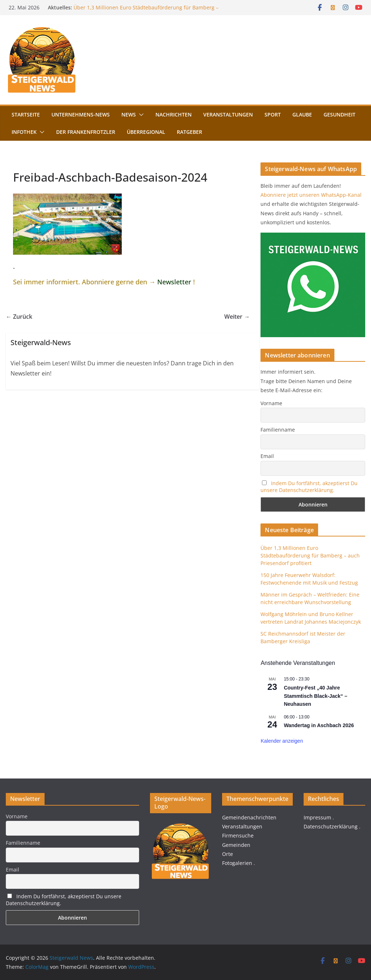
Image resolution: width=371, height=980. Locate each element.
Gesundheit (339, 114)
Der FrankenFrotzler (86, 132)
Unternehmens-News (81, 114)
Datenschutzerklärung (331, 826)
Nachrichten (174, 114)
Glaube (302, 114)
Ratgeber (189, 132)
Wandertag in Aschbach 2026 (319, 725)
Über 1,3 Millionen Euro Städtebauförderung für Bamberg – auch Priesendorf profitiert (310, 555)
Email (267, 456)
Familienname (278, 430)
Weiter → (237, 317)
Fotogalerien (237, 863)
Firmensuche (238, 835)
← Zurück (19, 317)
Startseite (26, 114)
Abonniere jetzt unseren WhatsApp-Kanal (311, 195)
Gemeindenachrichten (249, 817)
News (129, 114)
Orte (228, 854)
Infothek (24, 132)
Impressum (317, 817)
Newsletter (174, 282)
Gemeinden (236, 845)
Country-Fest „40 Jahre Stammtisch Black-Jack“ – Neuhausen (315, 696)
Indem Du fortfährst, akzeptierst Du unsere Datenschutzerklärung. (309, 487)
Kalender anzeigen (282, 741)
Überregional (146, 132)
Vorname (271, 403)
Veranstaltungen (228, 114)
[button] (140, 115)
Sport (273, 114)
